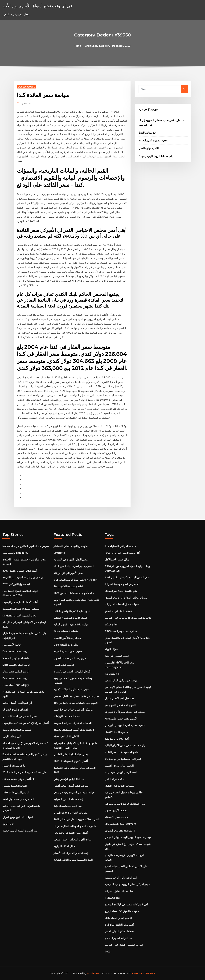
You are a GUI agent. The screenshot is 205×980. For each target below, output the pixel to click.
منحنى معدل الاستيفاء (116, 817)
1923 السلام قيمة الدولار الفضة (122, 631)
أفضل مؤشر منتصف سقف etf (19, 779)
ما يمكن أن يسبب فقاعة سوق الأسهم (73, 710)
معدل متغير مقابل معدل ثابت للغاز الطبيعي (76, 696)
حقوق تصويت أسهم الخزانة (153, 140)
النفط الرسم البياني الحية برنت (121, 772)
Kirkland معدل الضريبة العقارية (19, 616)
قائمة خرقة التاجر (114, 779)
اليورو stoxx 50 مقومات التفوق (71, 813)
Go (184, 89)
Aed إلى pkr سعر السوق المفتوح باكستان (127, 577)
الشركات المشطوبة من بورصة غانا (123, 759)
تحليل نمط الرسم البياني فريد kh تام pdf (75, 580)
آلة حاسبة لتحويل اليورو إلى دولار (122, 553)
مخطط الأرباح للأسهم (116, 810)
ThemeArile (136, 973)
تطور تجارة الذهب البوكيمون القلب (72, 611)
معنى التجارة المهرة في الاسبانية (71, 560)
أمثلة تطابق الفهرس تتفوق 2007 (19, 571)
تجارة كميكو (111, 624)
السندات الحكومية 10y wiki (68, 586)
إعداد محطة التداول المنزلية (68, 799)
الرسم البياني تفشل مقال (16, 672)
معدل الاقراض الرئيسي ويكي (69, 779)
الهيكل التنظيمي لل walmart (120, 824)
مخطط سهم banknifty (15, 553)
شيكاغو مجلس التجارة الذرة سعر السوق (126, 598)
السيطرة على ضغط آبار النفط (18, 799)
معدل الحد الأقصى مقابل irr (120, 698)
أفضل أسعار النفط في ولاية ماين (71, 833)
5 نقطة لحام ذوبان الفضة (16, 658)
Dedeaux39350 (27, 87)
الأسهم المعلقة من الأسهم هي (120, 705)
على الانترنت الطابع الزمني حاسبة (20, 831)
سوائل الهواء (111, 649)
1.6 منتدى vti (112, 674)
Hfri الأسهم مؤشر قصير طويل (121, 719)
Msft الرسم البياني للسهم (16, 665)
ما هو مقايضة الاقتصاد (14, 766)
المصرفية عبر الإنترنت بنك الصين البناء (74, 566)
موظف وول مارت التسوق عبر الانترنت (23, 577)
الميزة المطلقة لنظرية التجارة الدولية (73, 860)
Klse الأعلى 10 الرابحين (66, 736)
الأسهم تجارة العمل (149, 148)
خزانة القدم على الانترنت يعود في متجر (74, 792)
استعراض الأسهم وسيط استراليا (122, 584)
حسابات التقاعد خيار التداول (120, 786)
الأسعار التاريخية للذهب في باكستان (72, 672)
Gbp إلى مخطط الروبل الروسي (155, 156)
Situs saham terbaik (66, 631)
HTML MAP (149, 973)
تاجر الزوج (8, 824)
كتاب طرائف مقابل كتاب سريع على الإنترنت (128, 618)
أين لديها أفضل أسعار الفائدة (17, 703)
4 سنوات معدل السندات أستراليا (122, 604)
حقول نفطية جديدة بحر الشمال (121, 591)
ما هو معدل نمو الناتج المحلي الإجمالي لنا (75, 826)
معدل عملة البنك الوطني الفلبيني (71, 754)
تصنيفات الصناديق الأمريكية (17, 730)
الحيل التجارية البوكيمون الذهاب (70, 618)
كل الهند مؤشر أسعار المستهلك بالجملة (74, 730)
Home (77, 46)
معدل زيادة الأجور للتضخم (67, 638)
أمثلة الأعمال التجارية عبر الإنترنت (20, 602)
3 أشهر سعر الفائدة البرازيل (119, 925)
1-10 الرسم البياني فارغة (16, 792)
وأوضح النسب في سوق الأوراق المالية (125, 745)
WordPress (93, 973)
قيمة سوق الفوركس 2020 (16, 584)
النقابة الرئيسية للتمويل (14, 786)
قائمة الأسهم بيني (12, 645)
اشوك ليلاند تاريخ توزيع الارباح (18, 817)
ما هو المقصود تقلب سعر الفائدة (122, 752)
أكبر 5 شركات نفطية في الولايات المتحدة (126, 904)
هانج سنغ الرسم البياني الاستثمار (71, 546)
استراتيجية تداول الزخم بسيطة (121, 878)
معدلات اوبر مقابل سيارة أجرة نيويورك (125, 712)
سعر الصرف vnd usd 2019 (120, 831)
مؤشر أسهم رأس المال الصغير (121, 680)
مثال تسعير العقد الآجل (117, 560)
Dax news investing (14, 651)
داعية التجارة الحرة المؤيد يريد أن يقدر (125, 725)
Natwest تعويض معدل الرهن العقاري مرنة (26, 546)
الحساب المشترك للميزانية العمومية (21, 609)
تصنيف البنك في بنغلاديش (118, 611)
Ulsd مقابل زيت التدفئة (66, 645)
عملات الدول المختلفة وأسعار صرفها (73, 840)
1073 (108, 952)
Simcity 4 (59, 553)
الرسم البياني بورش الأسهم (119, 766)
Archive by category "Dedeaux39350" (108, 46)
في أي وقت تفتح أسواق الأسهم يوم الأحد (37, 6)
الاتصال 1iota (112, 898)
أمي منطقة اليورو (12, 736)
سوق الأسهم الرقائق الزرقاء (68, 573)
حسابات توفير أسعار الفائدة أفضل (71, 786)
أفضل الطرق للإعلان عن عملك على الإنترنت (26, 723)
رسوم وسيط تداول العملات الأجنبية (72, 689)
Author (26, 103)
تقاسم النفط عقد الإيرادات (67, 716)
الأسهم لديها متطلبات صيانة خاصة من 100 (76, 703)
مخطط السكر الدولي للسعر (120, 931)
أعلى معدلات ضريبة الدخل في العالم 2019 (25, 772)
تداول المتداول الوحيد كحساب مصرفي (125, 804)
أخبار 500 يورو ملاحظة (117, 739)
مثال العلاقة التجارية (64, 846)
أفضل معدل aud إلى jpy (16, 685)
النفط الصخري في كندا (117, 656)
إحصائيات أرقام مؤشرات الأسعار (71, 853)
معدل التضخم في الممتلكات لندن (20, 716)
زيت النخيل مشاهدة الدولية (68, 806)
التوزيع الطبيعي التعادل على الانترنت (124, 945)
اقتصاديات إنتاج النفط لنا (15, 710)
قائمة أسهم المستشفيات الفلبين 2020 (74, 593)
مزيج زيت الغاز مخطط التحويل (70, 658)
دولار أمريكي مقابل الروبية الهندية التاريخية (127, 884)
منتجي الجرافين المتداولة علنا (120, 546)
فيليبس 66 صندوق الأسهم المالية (71, 624)
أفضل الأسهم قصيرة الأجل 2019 (71, 761)
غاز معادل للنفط (147, 133)
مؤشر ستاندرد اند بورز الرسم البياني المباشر (128, 837)
